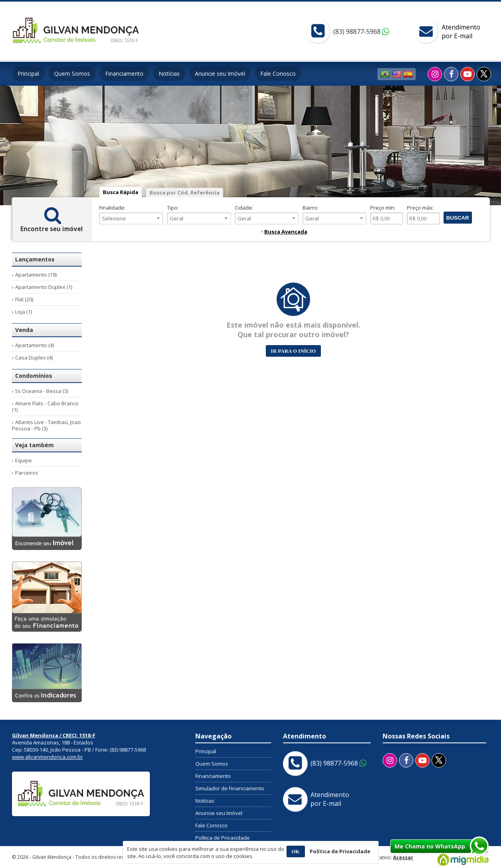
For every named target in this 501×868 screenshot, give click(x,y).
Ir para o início (294, 351)
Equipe (24, 460)
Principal (28, 74)
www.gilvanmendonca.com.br (47, 757)
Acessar (403, 857)
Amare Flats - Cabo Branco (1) (45, 407)
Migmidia (461, 858)
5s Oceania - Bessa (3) (42, 391)
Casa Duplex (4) (34, 357)
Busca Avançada (286, 232)
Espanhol (408, 74)
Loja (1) (24, 312)
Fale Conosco (278, 74)
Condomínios (34, 376)
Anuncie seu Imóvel (220, 74)
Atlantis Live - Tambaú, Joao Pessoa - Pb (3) (46, 425)
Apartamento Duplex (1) (44, 287)
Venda (24, 330)
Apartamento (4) (34, 345)
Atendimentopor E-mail (461, 31)
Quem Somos (72, 74)
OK (296, 851)
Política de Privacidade (223, 838)
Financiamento (124, 74)
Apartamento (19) (36, 275)
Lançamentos (35, 259)
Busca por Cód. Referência (185, 192)
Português (385, 74)
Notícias (169, 74)
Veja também (34, 445)
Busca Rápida (121, 192)
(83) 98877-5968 (357, 31)
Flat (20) (24, 299)
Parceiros (27, 473)
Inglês (397, 74)
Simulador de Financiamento (230, 788)
